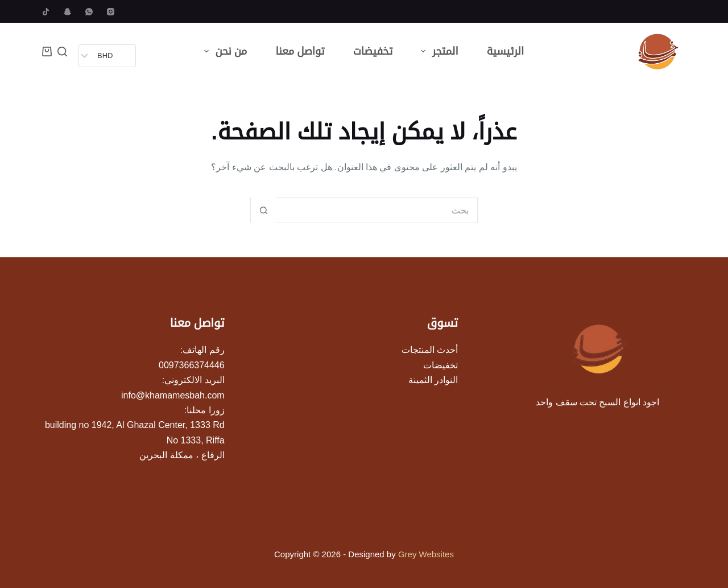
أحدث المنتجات (430, 350)
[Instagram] (111, 12)
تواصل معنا (300, 51)
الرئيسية (506, 51)
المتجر (437, 51)
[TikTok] (46, 12)
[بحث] (62, 52)
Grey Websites (426, 554)
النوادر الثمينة (433, 380)
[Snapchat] (67, 12)
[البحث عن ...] (377, 210)
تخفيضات (373, 51)
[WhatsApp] (89, 12)
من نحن (224, 51)
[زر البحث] (264, 210)
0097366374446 (192, 365)
